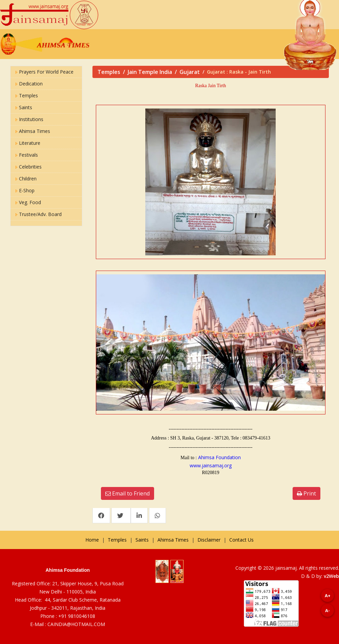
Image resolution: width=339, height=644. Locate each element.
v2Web (331, 576)
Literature (28, 143)
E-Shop (25, 190)
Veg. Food (28, 202)
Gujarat (190, 72)
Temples (27, 95)
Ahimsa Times (33, 131)
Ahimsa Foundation (219, 457)
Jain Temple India (150, 72)
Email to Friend (128, 493)
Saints (24, 107)
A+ (328, 596)
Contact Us (241, 540)
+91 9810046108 (77, 616)
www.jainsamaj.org (211, 465)
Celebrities (29, 167)
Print (306, 493)
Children (26, 179)
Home (92, 540)
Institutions (29, 119)
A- (327, 610)
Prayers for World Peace (45, 72)
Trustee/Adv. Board (39, 214)
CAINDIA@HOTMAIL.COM (76, 624)
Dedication (29, 84)
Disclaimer (209, 540)
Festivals (27, 155)
